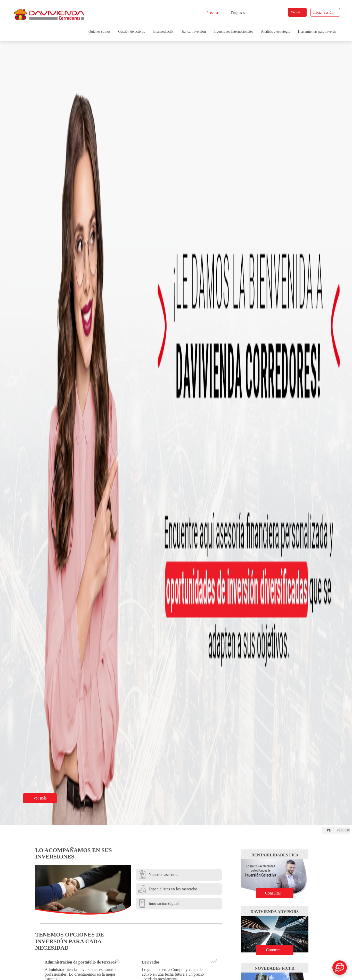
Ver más (43, 798)
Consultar (277, 893)
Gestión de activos (131, 32)
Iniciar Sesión (325, 12)
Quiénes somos (99, 32)
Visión (298, 12)
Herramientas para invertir (317, 32)
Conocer (278, 950)
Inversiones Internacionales (233, 32)
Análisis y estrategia (276, 32)
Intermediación (164, 32)
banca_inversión (194, 32)
